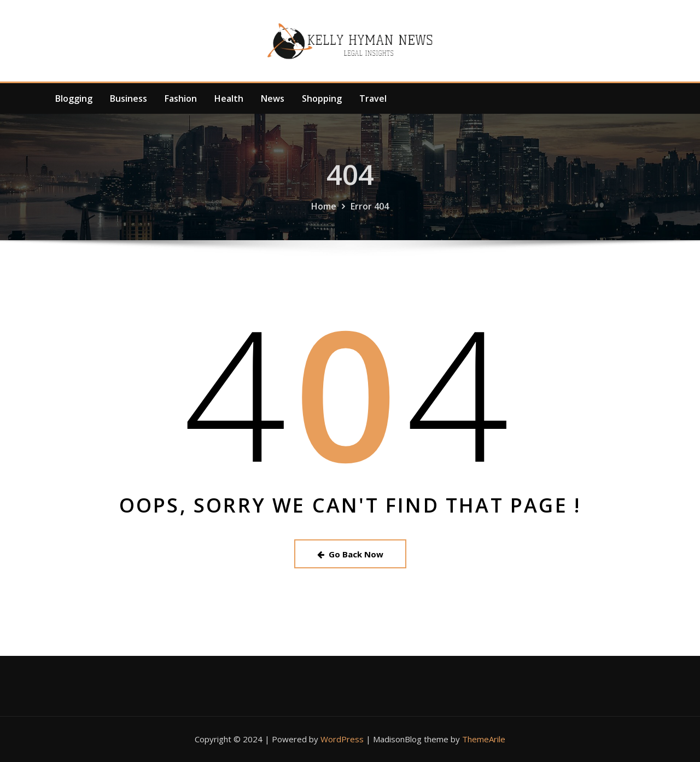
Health (229, 98)
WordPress (342, 739)
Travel (373, 98)
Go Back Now (350, 554)
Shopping (322, 98)
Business (129, 98)
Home (324, 211)
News (273, 98)
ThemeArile (484, 739)
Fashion (181, 98)
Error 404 (370, 211)
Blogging (74, 98)
